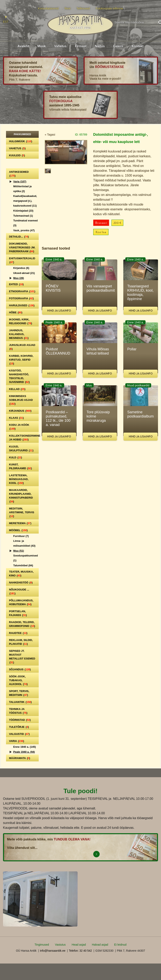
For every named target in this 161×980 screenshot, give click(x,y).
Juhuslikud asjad (22, 347)
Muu (19, 278)
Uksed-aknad (24, 273)
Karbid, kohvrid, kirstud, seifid (21, 360)
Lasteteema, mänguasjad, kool (19, 479)
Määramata (20, 758)
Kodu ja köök (19, 427)
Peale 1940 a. (24, 752)
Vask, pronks (24, 230)
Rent (68, 8)
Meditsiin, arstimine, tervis (22, 512)
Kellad (17, 389)
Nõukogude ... (19, 591)
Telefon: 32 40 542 (80, 951)
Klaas (16, 418)
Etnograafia (22, 291)
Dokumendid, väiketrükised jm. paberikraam (22, 247)
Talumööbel (23, 565)
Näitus (100, 46)
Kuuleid (17, 155)
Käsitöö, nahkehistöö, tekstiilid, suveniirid (19, 376)
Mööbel (18, 530)
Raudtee (18, 633)
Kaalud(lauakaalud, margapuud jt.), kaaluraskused (25, 201)
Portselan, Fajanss (18, 613)
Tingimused (42, 945)
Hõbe (16, 312)
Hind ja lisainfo (59, 311)
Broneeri (101, 223)
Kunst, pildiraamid (20, 466)
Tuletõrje (19, 727)
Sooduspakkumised (26, 558)
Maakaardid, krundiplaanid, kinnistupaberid (21, 496)
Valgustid (19, 734)
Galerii (118, 46)
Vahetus (60, 46)
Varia (20, 182)
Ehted (16, 284)
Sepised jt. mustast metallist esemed (22, 657)
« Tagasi (50, 135)
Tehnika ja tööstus (18, 711)
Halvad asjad (100, 945)
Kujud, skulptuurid (21, 448)
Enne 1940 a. (25, 747)
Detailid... (19, 237)
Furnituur (21, 536)
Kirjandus (21, 268)
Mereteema (20, 523)
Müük (42, 46)
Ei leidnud (120, 945)
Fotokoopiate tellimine (109, 8)
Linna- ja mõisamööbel (24, 543)
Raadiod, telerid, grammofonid (22, 624)
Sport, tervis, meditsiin (19, 693)
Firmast (81, 46)
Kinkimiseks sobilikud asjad (21, 400)
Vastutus (60, 945)
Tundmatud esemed (25, 223)
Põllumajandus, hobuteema (21, 602)
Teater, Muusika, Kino (21, 574)
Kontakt (138, 46)
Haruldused (22, 305)
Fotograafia (21, 298)
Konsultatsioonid (48, 8)
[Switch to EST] (6, 20)
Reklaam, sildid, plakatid (21, 642)
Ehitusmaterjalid (22, 260)
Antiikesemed (19, 174)
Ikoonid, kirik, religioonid (21, 321)
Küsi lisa (101, 232)
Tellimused (83, 8)
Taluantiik (20, 702)
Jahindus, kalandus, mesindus (19, 334)
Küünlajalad (23, 211)
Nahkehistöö (21, 583)
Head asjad (79, 945)
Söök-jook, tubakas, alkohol (18, 680)
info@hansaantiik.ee (53, 951)
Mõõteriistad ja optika (22, 189)
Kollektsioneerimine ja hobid (24, 438)
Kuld (16, 457)
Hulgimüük (21, 141)
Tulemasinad (23, 216)
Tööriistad (20, 720)
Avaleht (23, 46)
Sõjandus (20, 669)
